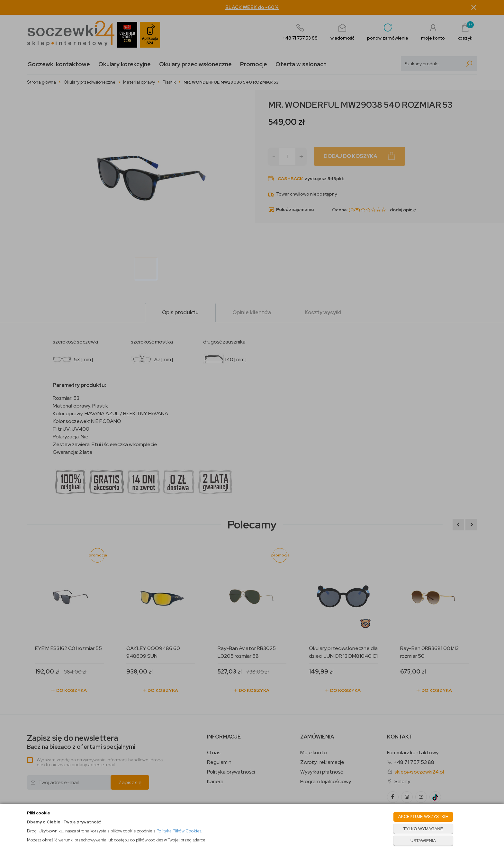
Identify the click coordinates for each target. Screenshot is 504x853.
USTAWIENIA (423, 841)
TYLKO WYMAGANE (423, 829)
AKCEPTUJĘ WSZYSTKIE (423, 816)
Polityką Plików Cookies (179, 831)
